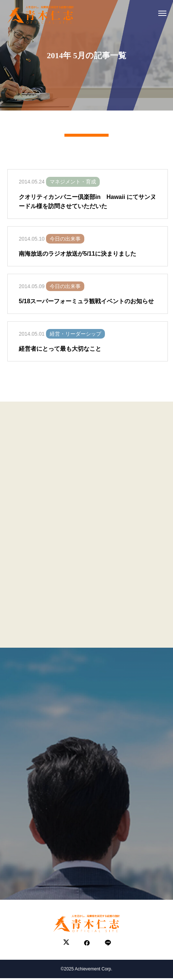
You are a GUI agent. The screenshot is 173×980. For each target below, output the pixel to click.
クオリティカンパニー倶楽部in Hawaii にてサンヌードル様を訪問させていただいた (87, 205)
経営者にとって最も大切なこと (60, 353)
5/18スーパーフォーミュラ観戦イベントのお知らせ (86, 305)
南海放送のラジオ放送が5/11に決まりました (77, 258)
